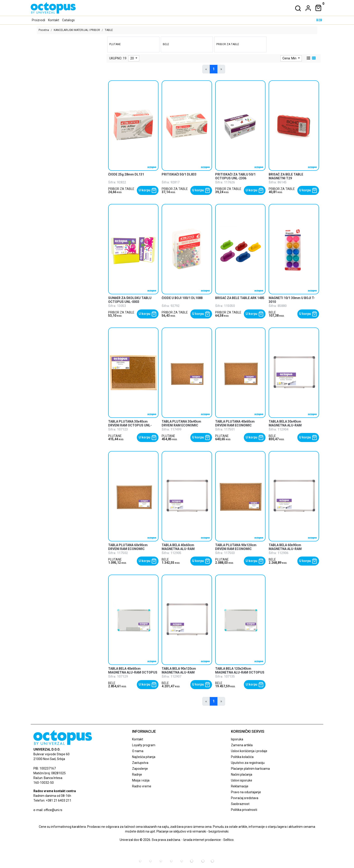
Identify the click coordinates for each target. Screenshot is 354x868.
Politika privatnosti (244, 810)
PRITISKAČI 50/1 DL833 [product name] (179, 174)
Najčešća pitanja (144, 757)
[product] (133, 125)
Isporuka (237, 739)
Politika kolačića (242, 757)
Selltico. (229, 840)
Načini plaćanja (242, 774)
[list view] (308, 58)
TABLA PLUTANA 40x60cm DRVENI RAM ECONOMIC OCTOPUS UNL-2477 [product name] (235, 425)
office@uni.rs (53, 810)
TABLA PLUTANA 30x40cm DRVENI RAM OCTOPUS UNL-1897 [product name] (130, 425)
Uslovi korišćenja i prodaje (249, 751)
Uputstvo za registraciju (248, 763)
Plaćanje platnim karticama (250, 769)
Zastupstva (140, 763)
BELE (272, 312)
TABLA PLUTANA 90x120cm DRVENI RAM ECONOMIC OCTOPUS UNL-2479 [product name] (236, 549)
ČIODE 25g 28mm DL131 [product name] (126, 174)
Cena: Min (290, 58)
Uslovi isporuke (242, 780)
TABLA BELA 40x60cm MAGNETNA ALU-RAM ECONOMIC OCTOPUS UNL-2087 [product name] (186, 549)
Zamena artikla (242, 745)
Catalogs (68, 20)
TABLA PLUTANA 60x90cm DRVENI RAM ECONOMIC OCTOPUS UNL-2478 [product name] (128, 549)
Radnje (137, 774)
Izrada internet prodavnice (202, 840)
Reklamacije (240, 786)
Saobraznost (240, 804)
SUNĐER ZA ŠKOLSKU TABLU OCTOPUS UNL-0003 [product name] (130, 300)
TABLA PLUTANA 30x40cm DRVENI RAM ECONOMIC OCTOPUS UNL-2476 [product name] (181, 425)
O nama (138, 751)
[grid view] (313, 58)
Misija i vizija (141, 780)
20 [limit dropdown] (132, 58)
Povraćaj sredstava (245, 798)
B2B (319, 20)
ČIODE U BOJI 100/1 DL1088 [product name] (182, 298)
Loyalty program (144, 745)
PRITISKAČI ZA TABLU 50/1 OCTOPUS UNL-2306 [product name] (235, 176)
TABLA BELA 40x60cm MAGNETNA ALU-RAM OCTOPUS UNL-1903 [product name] (133, 672)
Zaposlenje (140, 769)
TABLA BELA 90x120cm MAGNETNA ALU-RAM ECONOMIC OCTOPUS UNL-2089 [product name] (186, 672)
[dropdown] (307, 8)
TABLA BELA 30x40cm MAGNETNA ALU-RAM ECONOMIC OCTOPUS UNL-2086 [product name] (293, 425)
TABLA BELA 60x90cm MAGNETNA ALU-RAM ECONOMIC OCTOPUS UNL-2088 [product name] (293, 549)
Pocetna (44, 30)
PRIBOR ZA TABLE (121, 189)
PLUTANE (115, 436)
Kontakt (54, 20)
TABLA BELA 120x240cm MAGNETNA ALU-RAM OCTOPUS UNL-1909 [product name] (240, 672)
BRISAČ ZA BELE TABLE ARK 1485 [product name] (240, 298)
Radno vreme (142, 786)
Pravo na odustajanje (246, 792)
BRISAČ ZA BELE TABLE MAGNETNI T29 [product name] (286, 176)
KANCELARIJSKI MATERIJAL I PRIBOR (77, 30)
